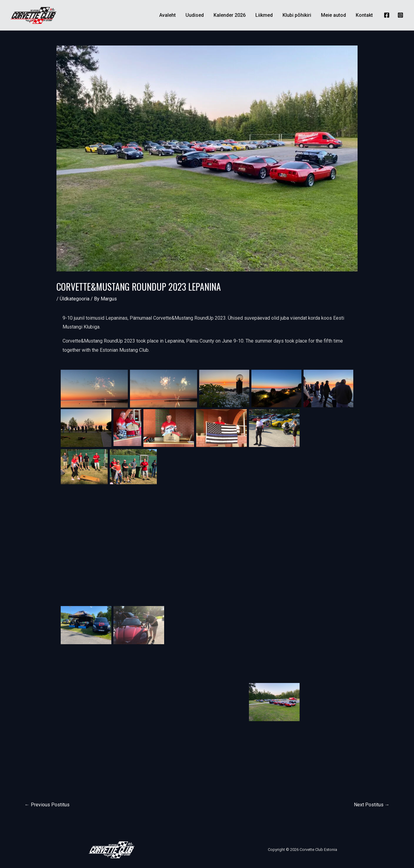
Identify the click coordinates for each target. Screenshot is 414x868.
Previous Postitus (47, 805)
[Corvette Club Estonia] (34, 15)
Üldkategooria (75, 299)
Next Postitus (372, 805)
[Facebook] (387, 15)
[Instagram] (400, 15)
